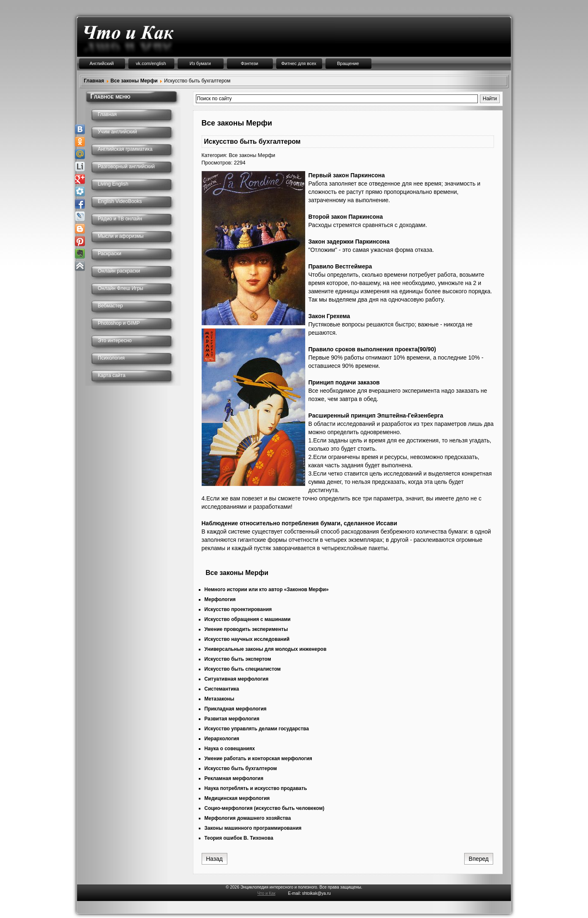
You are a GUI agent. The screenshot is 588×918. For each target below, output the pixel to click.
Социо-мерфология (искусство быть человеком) (265, 808)
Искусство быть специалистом (243, 669)
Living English (113, 184)
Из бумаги (200, 63)
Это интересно (115, 341)
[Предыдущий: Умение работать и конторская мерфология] (214, 859)
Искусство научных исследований (247, 639)
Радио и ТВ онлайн (120, 219)
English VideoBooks (120, 201)
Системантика (222, 689)
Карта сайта (112, 375)
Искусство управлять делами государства (257, 729)
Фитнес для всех (299, 63)
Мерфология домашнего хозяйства (248, 818)
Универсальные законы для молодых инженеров (266, 649)
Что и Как (266, 893)
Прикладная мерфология (236, 709)
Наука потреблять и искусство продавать (256, 788)
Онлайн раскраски (119, 271)
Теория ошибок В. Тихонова (239, 838)
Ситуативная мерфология (237, 679)
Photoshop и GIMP (119, 323)
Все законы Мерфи (252, 155)
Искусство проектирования (238, 609)
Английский (102, 63)
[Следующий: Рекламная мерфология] (479, 859)
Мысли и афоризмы (121, 236)
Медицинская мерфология (237, 798)
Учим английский (117, 132)
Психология (111, 358)
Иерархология (222, 739)
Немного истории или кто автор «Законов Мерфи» (267, 589)
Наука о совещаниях (230, 749)
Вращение (348, 63)
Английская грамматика (125, 149)
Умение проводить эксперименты (246, 629)
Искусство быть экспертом (238, 659)
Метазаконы (219, 699)
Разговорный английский (126, 167)
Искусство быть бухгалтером (241, 768)
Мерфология (220, 599)
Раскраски (110, 254)
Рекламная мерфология (234, 778)
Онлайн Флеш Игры (120, 288)
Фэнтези (249, 63)
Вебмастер (110, 306)
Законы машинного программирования (253, 828)
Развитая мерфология (232, 719)
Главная (107, 114)
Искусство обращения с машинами (248, 619)
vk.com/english (151, 63)
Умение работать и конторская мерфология (258, 759)
